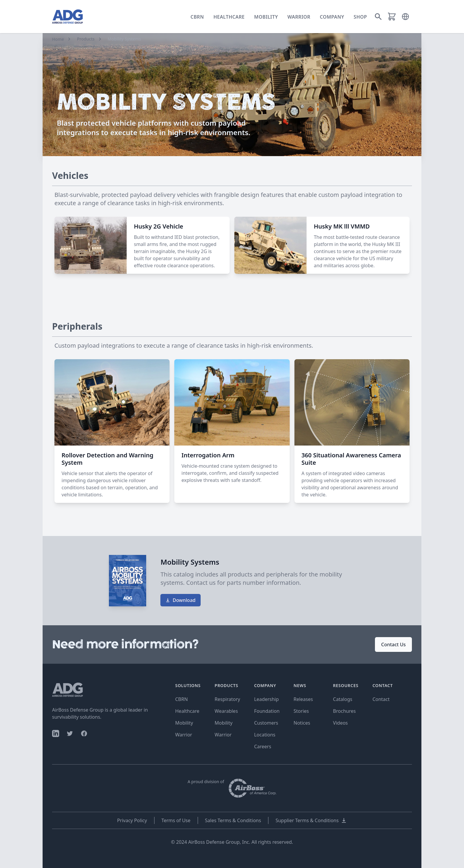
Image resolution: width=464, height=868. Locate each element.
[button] (405, 17)
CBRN (197, 17)
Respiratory (227, 699)
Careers (263, 746)
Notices (302, 723)
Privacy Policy (132, 820)
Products (86, 39)
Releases (303, 699)
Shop (360, 17)
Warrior (299, 17)
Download (180, 600)
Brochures (344, 711)
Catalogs (343, 699)
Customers (266, 723)
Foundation (267, 711)
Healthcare (229, 17)
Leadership (266, 699)
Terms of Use (176, 820)
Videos (340, 723)
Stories (301, 711)
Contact (381, 699)
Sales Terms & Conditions (233, 820)
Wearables (226, 711)
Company (332, 17)
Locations (265, 735)
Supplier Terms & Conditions (311, 820)
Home (58, 39)
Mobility (266, 17)
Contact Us (393, 644)
